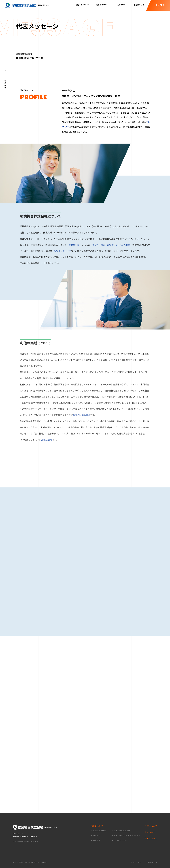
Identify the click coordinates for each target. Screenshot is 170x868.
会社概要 (97, 840)
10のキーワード (120, 840)
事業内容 (97, 835)
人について (121, 5)
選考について (139, 5)
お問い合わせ (152, 862)
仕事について (151, 826)
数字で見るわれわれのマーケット (127, 835)
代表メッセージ (100, 830)
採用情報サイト (27, 5)
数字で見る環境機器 (122, 830)
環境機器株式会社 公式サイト (27, 841)
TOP (5, 70)
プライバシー (136, 862)
